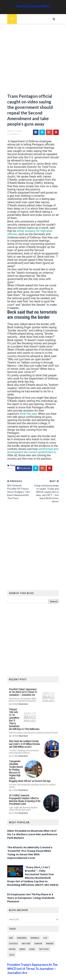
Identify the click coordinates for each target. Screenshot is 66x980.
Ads (10, 926)
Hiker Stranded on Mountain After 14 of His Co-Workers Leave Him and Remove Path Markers (32, 826)
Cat (45, 926)
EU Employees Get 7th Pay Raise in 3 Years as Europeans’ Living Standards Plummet (30, 886)
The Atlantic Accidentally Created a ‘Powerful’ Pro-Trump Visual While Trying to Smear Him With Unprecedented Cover (33, 843)
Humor (38, 932)
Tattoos (43, 938)
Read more (23, 699)
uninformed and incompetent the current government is (32, 445)
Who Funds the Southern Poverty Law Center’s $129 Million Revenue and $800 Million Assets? (25, 739)
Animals (34, 926)
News (9, 463)
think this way (27, 408)
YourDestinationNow (33, 6)
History (26, 932)
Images (49, 932)
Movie (12, 938)
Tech (11, 943)
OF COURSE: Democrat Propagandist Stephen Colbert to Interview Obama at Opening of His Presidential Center (25, 793)
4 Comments (13, 135)
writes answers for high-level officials (33, 229)
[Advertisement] (33, 60)
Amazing (21, 926)
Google (13, 932)
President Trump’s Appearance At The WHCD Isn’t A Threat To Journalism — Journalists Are (23, 687)
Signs (32, 938)
